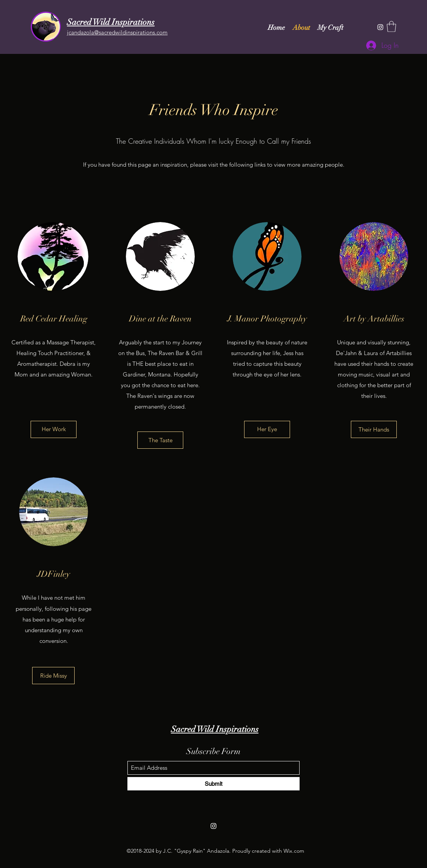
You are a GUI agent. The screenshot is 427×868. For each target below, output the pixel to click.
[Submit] (213, 784)
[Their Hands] (374, 429)
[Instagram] (380, 27)
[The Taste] (160, 440)
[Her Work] (54, 429)
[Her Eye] (267, 429)
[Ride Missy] (53, 676)
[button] (391, 27)
